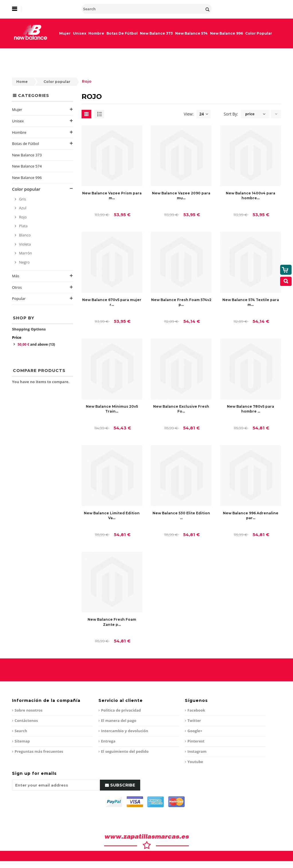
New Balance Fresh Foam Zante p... (112, 622)
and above (36, 344)
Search (21, 731)
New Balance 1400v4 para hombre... (251, 196)
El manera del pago (119, 720)
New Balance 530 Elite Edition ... (181, 515)
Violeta (24, 244)
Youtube (195, 762)
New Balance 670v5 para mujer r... (112, 302)
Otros (17, 287)
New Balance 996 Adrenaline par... (251, 515)
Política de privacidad (121, 710)
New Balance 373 (27, 155)
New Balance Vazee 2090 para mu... (181, 196)
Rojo (22, 217)
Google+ (195, 731)
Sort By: (231, 114)
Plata (23, 226)
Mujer (17, 110)
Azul (22, 208)
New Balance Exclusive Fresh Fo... (181, 409)
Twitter (194, 720)
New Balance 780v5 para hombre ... (251, 409)
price (250, 114)
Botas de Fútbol (26, 144)
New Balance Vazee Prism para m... (112, 196)
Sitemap (22, 741)
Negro (24, 262)
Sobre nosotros (29, 710)
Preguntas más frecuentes (39, 751)
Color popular (57, 82)
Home (22, 82)
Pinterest (196, 741)
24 (204, 114)
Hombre (19, 132)
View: (189, 114)
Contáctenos (26, 720)
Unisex (18, 121)
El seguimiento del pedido (125, 751)
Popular (19, 298)
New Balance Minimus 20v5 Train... (112, 409)
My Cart (266, 62)
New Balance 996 (27, 178)
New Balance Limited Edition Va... (112, 515)
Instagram (197, 751)
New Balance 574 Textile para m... (251, 302)
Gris (22, 199)
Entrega (108, 741)
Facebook (196, 710)
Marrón (25, 253)
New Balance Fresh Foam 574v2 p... (181, 302)
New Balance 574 (27, 166)
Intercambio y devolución (125, 731)
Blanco (24, 235)
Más (16, 276)
